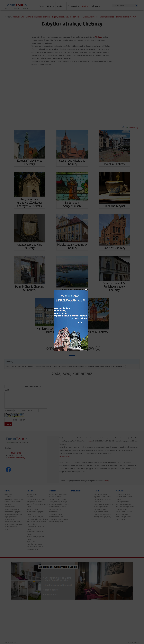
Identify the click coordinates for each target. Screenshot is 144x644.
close (87, 290)
